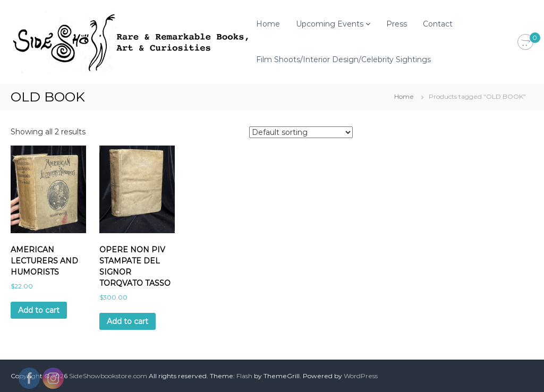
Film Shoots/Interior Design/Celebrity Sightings (343, 59)
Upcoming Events (330, 24)
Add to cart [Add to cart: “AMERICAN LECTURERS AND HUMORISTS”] (39, 310)
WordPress (361, 376)
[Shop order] (301, 132)
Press (397, 24)
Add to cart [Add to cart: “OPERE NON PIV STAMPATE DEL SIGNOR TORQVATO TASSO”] (127, 321)
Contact (438, 24)
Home (268, 24)
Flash (244, 376)
